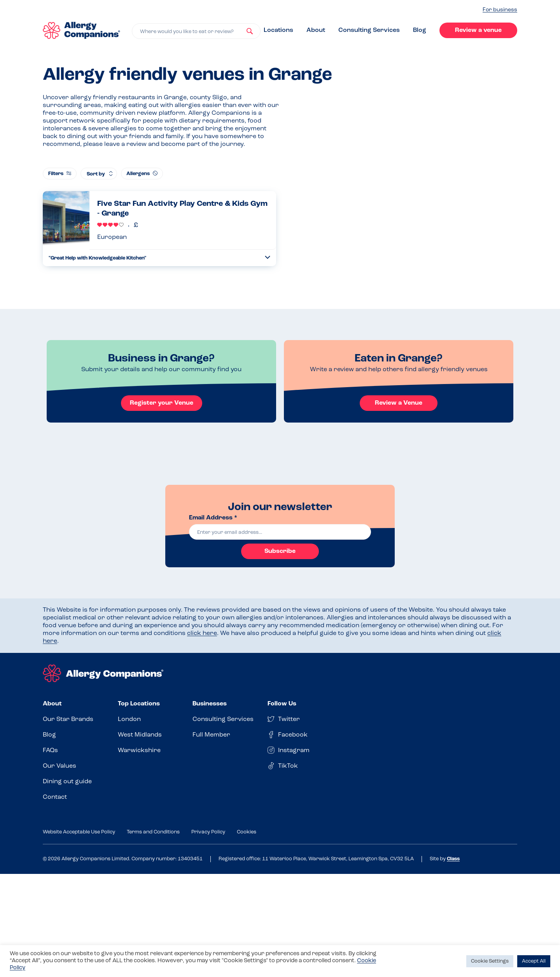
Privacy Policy (208, 832)
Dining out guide (67, 782)
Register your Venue (162, 403)
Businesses (210, 704)
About (316, 30)
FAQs (50, 751)
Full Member (211, 735)
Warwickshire (139, 751)
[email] (280, 532)
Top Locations (139, 704)
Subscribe (280, 551)
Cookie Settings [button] (490, 961)
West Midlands (140, 735)
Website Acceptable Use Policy (79, 832)
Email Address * (213, 518)
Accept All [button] (534, 961)
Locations (278, 30)
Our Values (59, 766)
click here (202, 633)
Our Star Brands (68, 719)
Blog (420, 30)
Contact (55, 797)
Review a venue (478, 30)
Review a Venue (399, 403)
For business (500, 10)
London (129, 719)
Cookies (247, 832)
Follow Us (282, 704)
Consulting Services (369, 30)
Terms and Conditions (153, 832)
